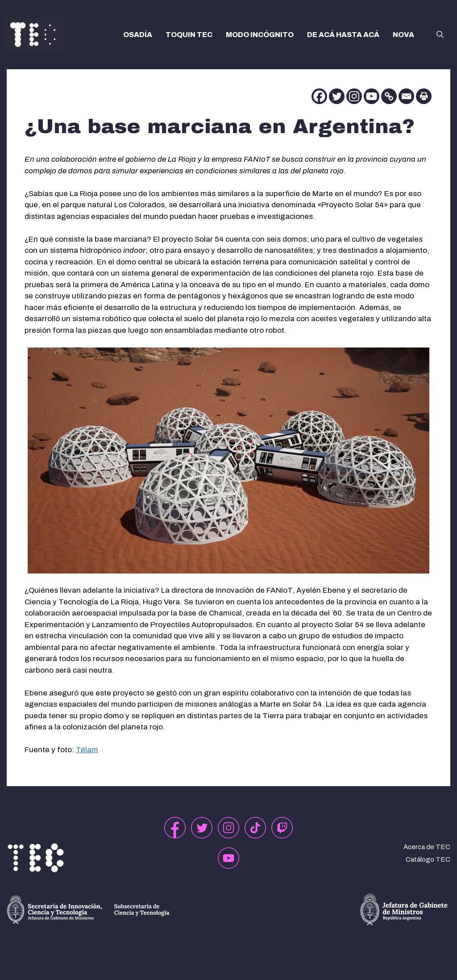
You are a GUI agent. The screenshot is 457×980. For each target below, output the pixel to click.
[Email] (406, 96)
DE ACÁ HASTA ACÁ (343, 35)
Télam (87, 750)
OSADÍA (138, 35)
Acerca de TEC (427, 847)
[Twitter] (337, 96)
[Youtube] (372, 96)
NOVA (403, 35)
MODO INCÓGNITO (260, 35)
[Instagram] (354, 96)
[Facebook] (319, 96)
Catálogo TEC (428, 859)
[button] (440, 35)
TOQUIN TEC (189, 35)
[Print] (424, 96)
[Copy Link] (389, 96)
